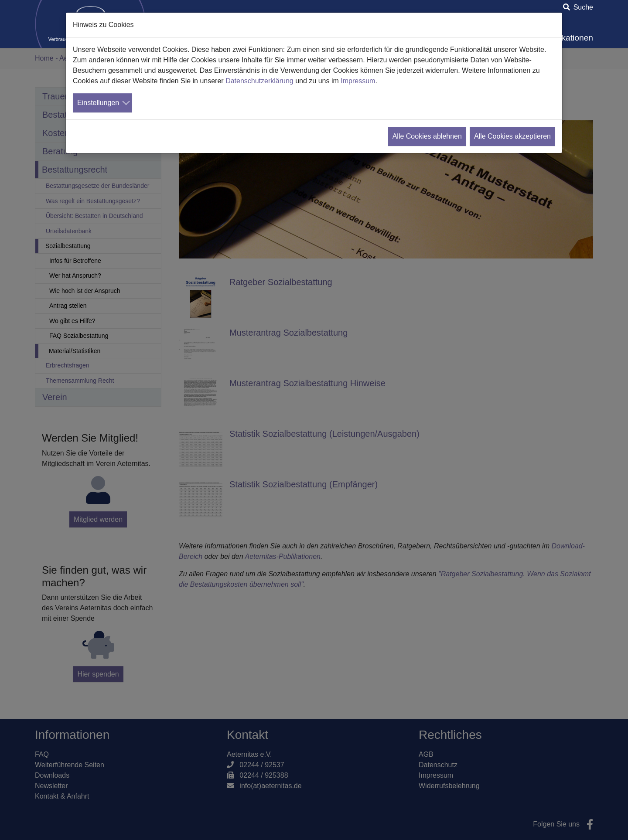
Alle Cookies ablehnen (427, 136)
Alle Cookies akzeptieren (512, 136)
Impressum (358, 81)
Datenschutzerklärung (259, 81)
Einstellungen (98, 103)
